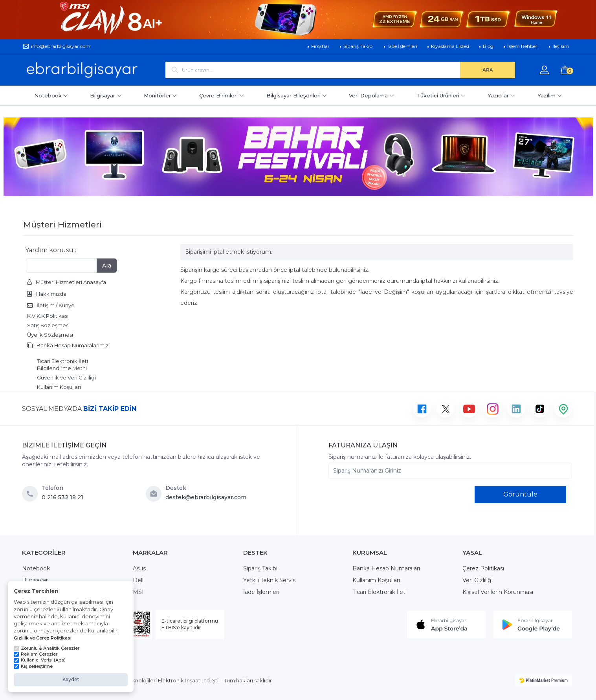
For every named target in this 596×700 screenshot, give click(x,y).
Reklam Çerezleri (36, 654)
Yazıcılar (502, 95)
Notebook (51, 95)
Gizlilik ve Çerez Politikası (43, 638)
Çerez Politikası (483, 568)
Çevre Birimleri (222, 95)
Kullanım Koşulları (376, 580)
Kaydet (71, 679)
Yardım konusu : (51, 250)
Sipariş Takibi (260, 568)
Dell (138, 580)
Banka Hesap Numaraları (386, 568)
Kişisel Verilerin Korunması (498, 592)
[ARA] (488, 70)
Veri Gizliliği (478, 580)
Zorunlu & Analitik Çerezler (47, 648)
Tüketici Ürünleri (441, 95)
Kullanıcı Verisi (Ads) (40, 660)
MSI (138, 592)
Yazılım (550, 95)
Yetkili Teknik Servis (269, 580)
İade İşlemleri (261, 592)
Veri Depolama (372, 95)
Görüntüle (520, 494)
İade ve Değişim (384, 292)
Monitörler (161, 95)
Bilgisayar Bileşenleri (297, 95)
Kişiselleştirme (33, 666)
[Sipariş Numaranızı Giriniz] (450, 471)
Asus (139, 568)
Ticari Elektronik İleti (380, 592)
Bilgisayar (106, 95)
